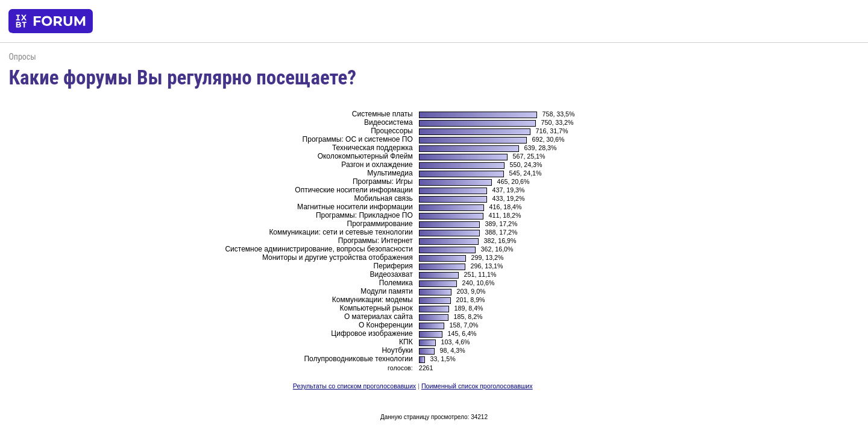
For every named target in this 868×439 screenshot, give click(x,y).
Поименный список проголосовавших (477, 386)
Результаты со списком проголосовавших (354, 386)
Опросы (22, 57)
